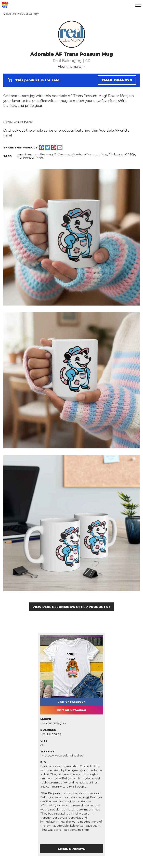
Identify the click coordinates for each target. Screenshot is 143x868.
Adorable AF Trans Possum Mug (79, 96)
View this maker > (72, 67)
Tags (8, 156)
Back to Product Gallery (21, 14)
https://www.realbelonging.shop (62, 756)
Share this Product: (21, 148)
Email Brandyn (117, 80)
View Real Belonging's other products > (71, 607)
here (28, 122)
